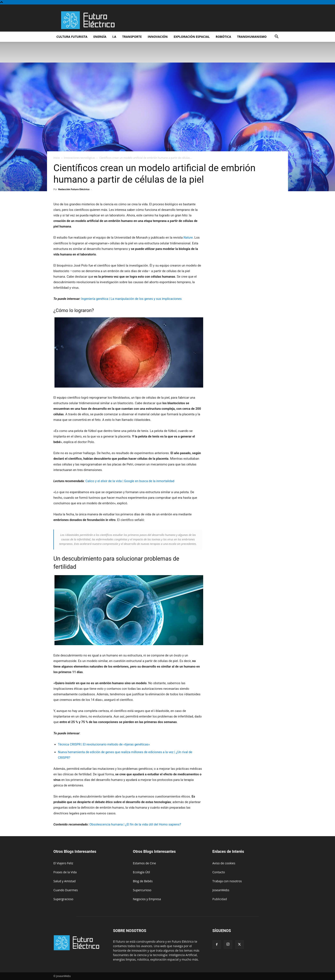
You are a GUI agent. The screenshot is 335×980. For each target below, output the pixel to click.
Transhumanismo (252, 37)
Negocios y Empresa (147, 899)
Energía (100, 37)
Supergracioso (63, 899)
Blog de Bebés (143, 881)
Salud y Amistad (65, 881)
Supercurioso (142, 890)
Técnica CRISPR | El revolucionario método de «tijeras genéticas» (104, 744)
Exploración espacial (192, 37)
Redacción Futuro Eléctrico (74, 189)
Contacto (219, 872)
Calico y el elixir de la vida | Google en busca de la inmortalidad (130, 481)
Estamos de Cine (144, 863)
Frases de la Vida (65, 872)
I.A (114, 37)
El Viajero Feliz (63, 863)
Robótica (223, 37)
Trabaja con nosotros (227, 881)
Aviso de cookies (224, 863)
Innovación (158, 37)
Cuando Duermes (66, 890)
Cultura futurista (72, 37)
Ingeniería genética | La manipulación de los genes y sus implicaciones (131, 299)
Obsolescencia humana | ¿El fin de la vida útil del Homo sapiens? (135, 824)
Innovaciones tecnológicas (79, 158)
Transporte (132, 37)
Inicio (57, 158)
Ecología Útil (141, 872)
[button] (276, 37)
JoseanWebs (221, 890)
